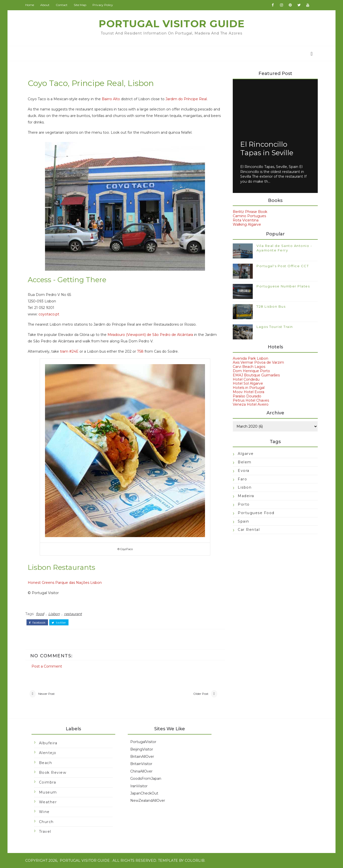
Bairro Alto (111, 99)
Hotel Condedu (246, 379)
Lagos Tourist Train (275, 327)
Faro (242, 479)
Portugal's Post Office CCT (283, 266)
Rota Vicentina (246, 220)
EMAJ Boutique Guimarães (256, 375)
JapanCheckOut (144, 793)
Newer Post (46, 694)
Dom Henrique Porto (251, 371)
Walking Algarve (247, 224)
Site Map (80, 5)
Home (30, 5)
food (40, 614)
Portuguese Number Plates (283, 286)
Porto (244, 504)
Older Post (200, 694)
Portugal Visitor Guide (172, 24)
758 (140, 352)
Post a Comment (47, 666)
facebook (37, 623)
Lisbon (54, 614)
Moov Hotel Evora (248, 392)
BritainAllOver (142, 757)
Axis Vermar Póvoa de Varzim (258, 363)
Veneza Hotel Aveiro (251, 404)
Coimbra (48, 783)
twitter (59, 623)
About (45, 5)
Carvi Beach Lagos (249, 367)
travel (45, 832)
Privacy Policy (103, 5)
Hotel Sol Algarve (248, 384)
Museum (48, 792)
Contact (62, 5)
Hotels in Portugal (249, 388)
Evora (244, 471)
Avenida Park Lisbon (250, 358)
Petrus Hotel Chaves (251, 400)
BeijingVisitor (141, 749)
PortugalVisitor (143, 742)
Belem (245, 462)
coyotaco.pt (49, 314)
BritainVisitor (141, 764)
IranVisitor (139, 786)
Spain (243, 521)
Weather (48, 802)
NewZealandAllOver (147, 801)
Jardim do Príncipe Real (186, 99)
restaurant (73, 614)
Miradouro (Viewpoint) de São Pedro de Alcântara (150, 335)
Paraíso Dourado (247, 396)
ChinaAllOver (141, 771)
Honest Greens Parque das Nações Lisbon (65, 583)
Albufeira (48, 743)
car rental (249, 530)
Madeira (246, 496)
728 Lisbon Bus (271, 306)
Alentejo (48, 753)
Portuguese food (256, 513)
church (46, 822)
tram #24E (69, 352)
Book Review (53, 773)
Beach (46, 763)
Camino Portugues (249, 216)
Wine (44, 812)
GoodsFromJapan (145, 779)
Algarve (246, 454)
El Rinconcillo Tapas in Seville (267, 148)
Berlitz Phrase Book (250, 212)
